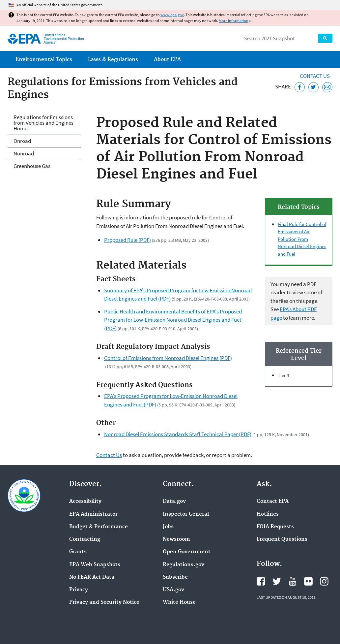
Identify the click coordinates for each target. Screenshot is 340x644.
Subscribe (175, 577)
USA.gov (173, 590)
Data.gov (174, 501)
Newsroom (176, 539)
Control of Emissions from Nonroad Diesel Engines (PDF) (168, 358)
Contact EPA (273, 501)
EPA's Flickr (308, 581)
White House (179, 602)
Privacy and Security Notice (104, 602)
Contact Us (315, 76)
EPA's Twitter (277, 581)
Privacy (79, 590)
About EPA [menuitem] (167, 60)
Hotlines (268, 514)
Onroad (22, 141)
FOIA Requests (275, 527)
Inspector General (186, 514)
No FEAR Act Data (92, 577)
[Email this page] (327, 87)
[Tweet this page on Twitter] (313, 87)
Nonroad (24, 153)
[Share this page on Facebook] (300, 87)
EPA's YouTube (293, 581)
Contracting (85, 539)
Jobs (168, 527)
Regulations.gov (184, 565)
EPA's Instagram (324, 581)
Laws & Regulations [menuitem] (113, 60)
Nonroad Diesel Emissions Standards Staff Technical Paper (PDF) (178, 434)
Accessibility (85, 501)
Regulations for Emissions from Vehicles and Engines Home (43, 123)
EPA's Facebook (261, 581)
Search (325, 38)
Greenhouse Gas (32, 166)
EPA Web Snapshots (95, 565)
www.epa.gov (172, 15)
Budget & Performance (99, 527)
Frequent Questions (282, 539)
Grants (78, 552)
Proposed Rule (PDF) (127, 240)
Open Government (187, 552)
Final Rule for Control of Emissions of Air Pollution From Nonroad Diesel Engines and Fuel (302, 239)
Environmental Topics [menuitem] (44, 60)
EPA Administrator (93, 514)
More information (234, 21)
